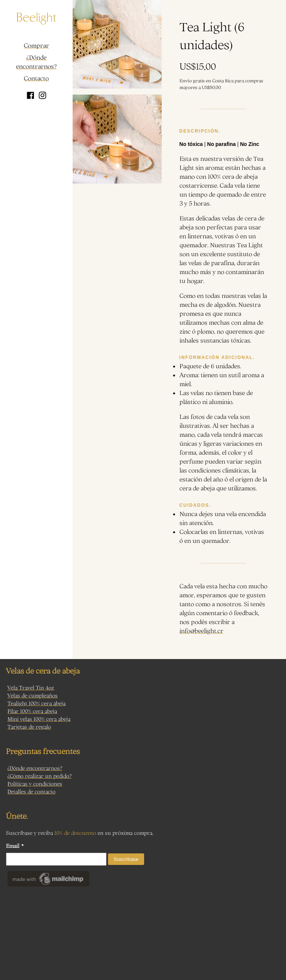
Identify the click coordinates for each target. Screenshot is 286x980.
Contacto (36, 78)
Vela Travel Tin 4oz (31, 688)
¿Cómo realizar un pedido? (39, 776)
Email (15, 846)
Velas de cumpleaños (33, 695)
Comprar (36, 45)
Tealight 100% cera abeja (36, 703)
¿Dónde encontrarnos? (36, 62)
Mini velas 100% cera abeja (39, 719)
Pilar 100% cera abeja (32, 711)
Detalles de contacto (31, 791)
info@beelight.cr (201, 631)
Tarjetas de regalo (29, 727)
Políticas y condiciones (35, 784)
